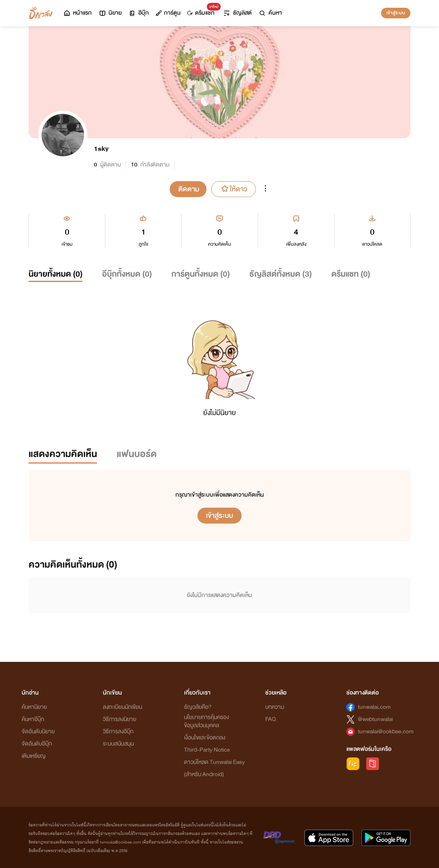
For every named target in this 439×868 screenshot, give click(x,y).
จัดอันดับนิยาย (38, 731)
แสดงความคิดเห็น (63, 454)
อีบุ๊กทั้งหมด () (127, 274)
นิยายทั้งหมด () (55, 274)
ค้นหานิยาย (34, 707)
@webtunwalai (375, 719)
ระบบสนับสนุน (118, 744)
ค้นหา (270, 13)
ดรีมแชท (203, 11)
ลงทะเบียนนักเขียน (122, 707)
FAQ (270, 719)
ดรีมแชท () (351, 274)
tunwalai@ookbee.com (386, 731)
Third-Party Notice (207, 750)
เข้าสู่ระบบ (396, 13)
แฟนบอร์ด (137, 454)
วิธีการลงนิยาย (120, 719)
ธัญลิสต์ (237, 13)
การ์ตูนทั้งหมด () (201, 274)
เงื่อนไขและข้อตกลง (205, 738)
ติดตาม (189, 189)
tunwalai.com (374, 707)
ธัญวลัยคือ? (198, 707)
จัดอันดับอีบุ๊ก (37, 744)
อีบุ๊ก (139, 13)
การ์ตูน (168, 13)
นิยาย (110, 13)
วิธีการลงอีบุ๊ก (118, 731)
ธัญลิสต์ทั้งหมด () (280, 274)
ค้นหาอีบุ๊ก (33, 719)
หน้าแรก (77, 13)
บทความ (275, 707)
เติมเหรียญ (34, 756)
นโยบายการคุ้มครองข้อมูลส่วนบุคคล (206, 721)
